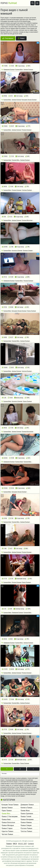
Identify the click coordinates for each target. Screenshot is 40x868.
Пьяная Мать (19, 69)
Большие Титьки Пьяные (29, 100)
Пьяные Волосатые (27, 431)
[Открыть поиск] (33, 3)
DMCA (15, 844)
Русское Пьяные (27, 130)
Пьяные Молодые (27, 220)
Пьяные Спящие (28, 250)
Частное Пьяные (27, 371)
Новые (21, 38)
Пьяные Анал (7, 160)
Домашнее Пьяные (9, 69)
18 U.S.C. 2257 (22, 844)
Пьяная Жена (7, 612)
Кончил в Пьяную (17, 250)
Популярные (8, 38)
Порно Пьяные (31, 311)
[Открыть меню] (37, 3)
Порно (9, 3)
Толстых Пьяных (27, 190)
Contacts (31, 844)
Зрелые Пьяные (28, 69)
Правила (9, 844)
